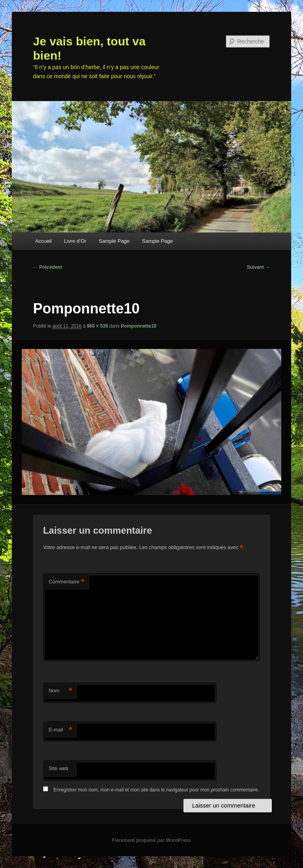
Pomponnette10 (138, 326)
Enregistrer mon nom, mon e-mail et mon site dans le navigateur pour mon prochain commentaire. (156, 790)
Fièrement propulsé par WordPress (151, 840)
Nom (60, 691)
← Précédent (48, 267)
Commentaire (66, 582)
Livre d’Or (75, 241)
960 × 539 (97, 326)
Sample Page (114, 241)
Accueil (43, 241)
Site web (58, 768)
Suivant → (259, 267)
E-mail (60, 730)
